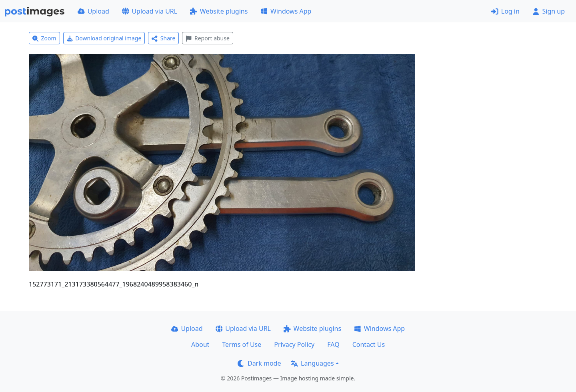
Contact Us (369, 344)
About (200, 344)
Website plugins (219, 11)
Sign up (549, 11)
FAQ (333, 344)
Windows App (286, 11)
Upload (93, 11)
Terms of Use (242, 344)
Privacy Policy (294, 344)
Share (163, 38)
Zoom (44, 38)
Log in (505, 11)
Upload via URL (150, 11)
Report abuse (207, 38)
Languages (312, 363)
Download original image (104, 38)
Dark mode (259, 363)
